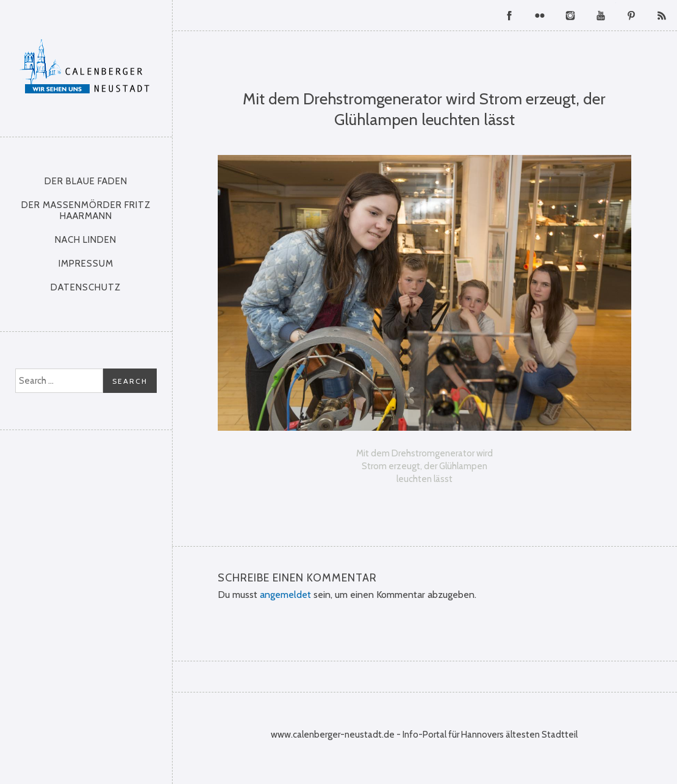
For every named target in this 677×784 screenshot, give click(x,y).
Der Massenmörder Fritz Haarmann (86, 210)
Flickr (540, 15)
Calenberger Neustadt (86, 65)
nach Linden (86, 240)
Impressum (86, 264)
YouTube (601, 15)
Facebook (509, 15)
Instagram (570, 15)
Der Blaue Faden (86, 181)
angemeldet (285, 595)
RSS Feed (662, 15)
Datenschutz (86, 287)
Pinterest (631, 15)
